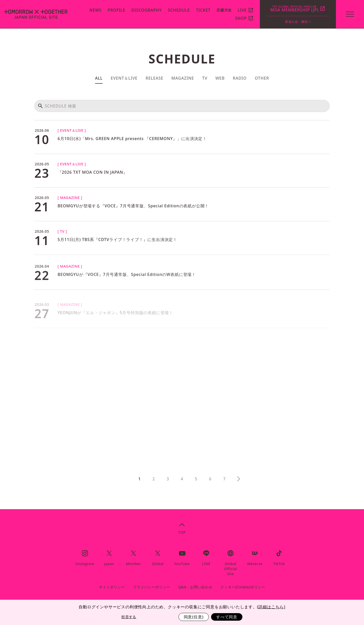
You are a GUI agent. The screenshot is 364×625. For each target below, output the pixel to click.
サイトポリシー (112, 587)
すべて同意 (227, 617)
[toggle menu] (350, 14)
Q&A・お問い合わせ (195, 587)
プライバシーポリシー (152, 587)
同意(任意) (194, 617)
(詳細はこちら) (271, 607)
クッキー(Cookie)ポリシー (243, 587)
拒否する (129, 617)
